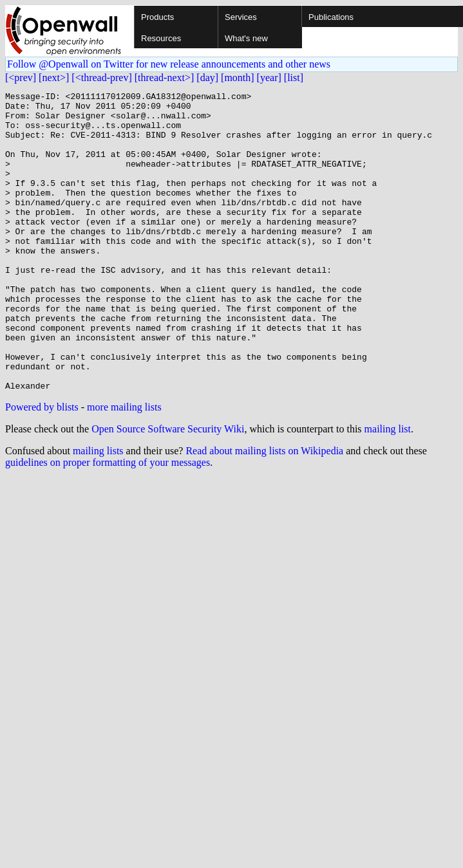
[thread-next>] (165, 78)
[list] (294, 78)
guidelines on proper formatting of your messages (108, 522)
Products (157, 17)
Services (241, 17)
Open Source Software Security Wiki (168, 489)
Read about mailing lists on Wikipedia (264, 511)
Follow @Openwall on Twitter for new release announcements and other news (169, 64)
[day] (207, 78)
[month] (238, 78)
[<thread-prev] (101, 78)
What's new (246, 38)
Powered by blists (42, 467)
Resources (161, 38)
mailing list (388, 489)
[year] (269, 78)
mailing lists (98, 511)
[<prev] (21, 78)
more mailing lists (124, 467)
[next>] (54, 78)
